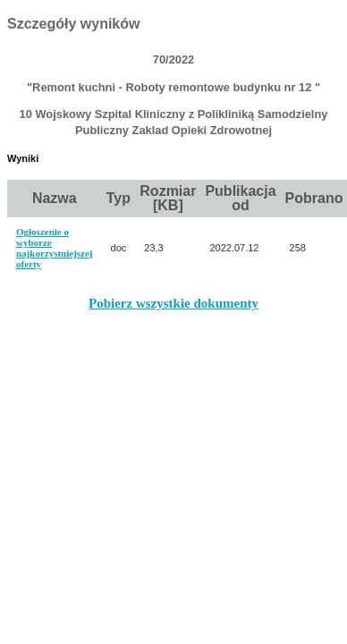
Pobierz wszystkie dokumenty (173, 303)
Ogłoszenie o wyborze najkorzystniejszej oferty (55, 248)
